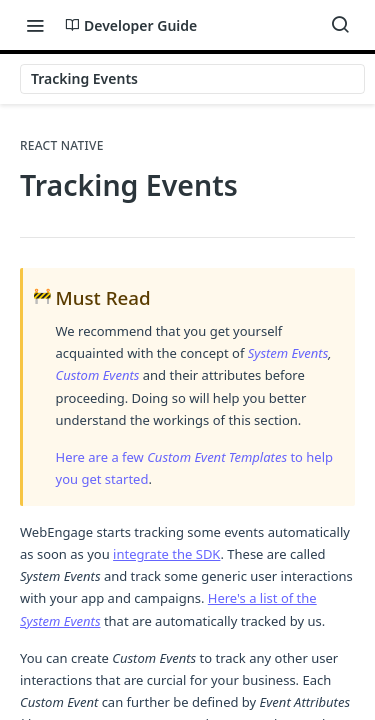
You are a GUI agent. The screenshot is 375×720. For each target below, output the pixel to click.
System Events (288, 353)
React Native (62, 146)
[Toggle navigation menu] (35, 25)
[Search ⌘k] (340, 25)
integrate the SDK (166, 554)
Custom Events (98, 375)
